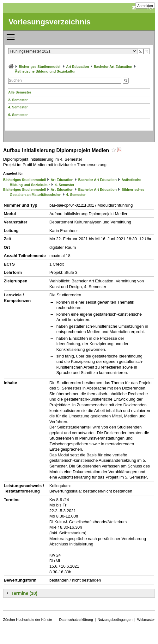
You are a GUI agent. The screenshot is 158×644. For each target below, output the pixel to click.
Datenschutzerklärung (76, 620)
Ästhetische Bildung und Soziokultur (45, 71)
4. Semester (18, 107)
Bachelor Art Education (113, 67)
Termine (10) (24, 593)
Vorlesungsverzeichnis (50, 22)
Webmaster (146, 620)
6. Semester (18, 115)
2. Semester (18, 100)
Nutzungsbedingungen (115, 620)
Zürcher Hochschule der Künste (28, 620)
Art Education (77, 67)
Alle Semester (20, 92)
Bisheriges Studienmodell (40, 67)
